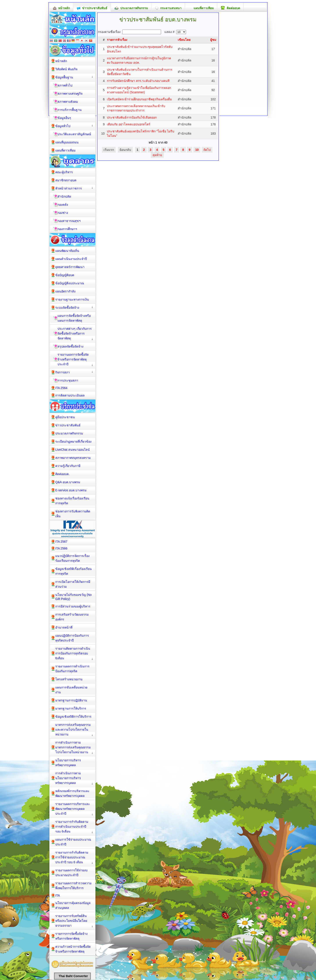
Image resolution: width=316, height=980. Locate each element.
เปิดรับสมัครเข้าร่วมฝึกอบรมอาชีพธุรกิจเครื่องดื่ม (139, 99)
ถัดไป (207, 150)
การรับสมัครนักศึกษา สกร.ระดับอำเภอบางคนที (138, 81)
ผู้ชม (213, 40)
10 (197, 150)
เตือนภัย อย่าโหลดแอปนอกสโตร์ (129, 124)
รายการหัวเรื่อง (117, 40)
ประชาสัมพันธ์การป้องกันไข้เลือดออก (132, 117)
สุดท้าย (157, 155)
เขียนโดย (184, 40)
